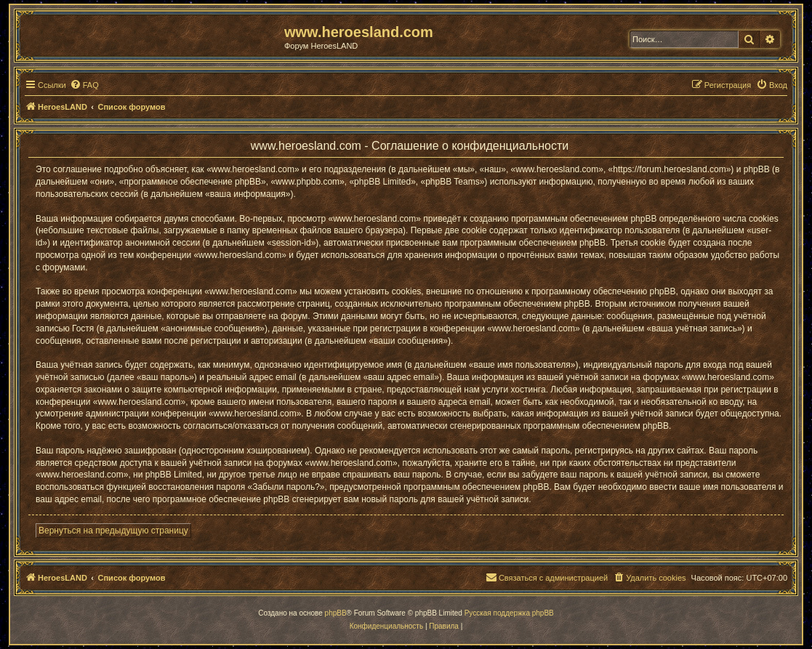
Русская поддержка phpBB (509, 613)
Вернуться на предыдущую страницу (113, 531)
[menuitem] (84, 85)
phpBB (336, 613)
